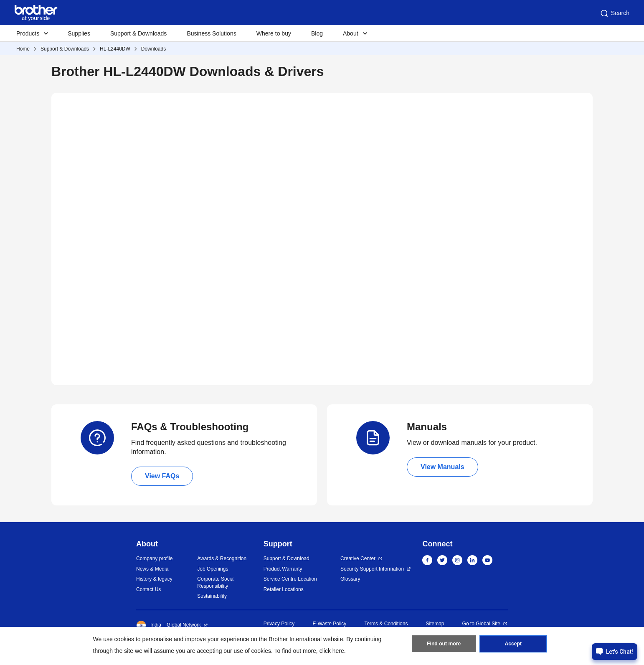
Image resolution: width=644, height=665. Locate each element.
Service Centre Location (290, 579)
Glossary (350, 579)
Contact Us (148, 589)
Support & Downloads (138, 33)
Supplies (79, 33)
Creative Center (358, 558)
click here (332, 651)
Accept (513, 645)
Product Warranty (283, 569)
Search (614, 13)
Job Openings (213, 569)
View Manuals (442, 467)
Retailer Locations (284, 589)
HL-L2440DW (115, 49)
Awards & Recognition (222, 558)
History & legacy (154, 579)
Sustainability (212, 596)
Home (23, 49)
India (149, 625)
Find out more (444, 645)
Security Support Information (372, 569)
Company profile (154, 558)
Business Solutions (211, 33)
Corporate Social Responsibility (216, 583)
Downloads (153, 49)
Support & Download (287, 558)
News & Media (152, 569)
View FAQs (162, 476)
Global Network (184, 625)
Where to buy (274, 33)
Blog (317, 33)
